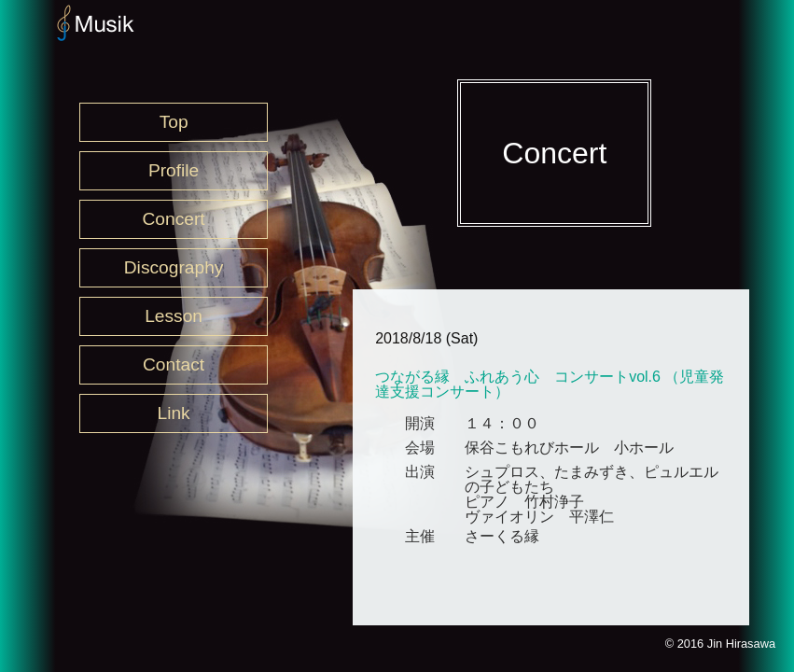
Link (173, 413)
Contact (174, 364)
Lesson (174, 316)
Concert (174, 219)
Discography (174, 267)
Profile (174, 170)
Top (174, 122)
